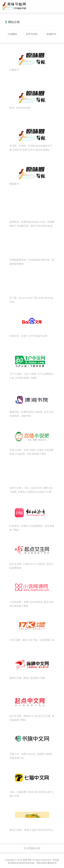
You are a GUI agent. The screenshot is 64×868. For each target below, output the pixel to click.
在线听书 (51, 34)
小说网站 (12, 34)
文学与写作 (32, 34)
